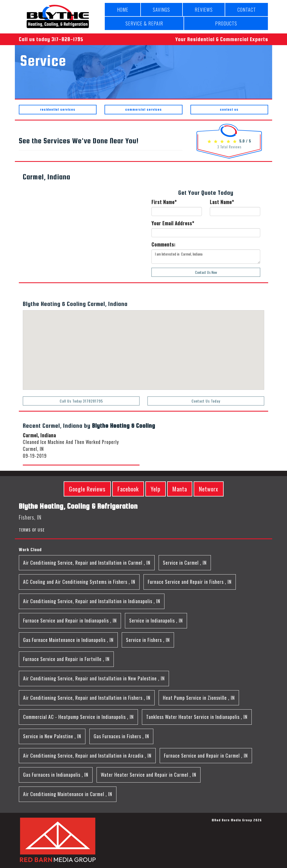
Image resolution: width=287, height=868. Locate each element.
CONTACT (247, 10)
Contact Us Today (206, 401)
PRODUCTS (226, 23)
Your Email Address (173, 223)
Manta (180, 489)
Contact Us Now (206, 272)
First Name (164, 202)
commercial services (144, 109)
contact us (229, 109)
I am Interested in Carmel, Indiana (206, 257)
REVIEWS (204, 10)
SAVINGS (161, 10)
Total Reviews (229, 147)
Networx (209, 489)
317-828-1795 (67, 39)
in (87, 563)
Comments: (163, 245)
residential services (58, 109)
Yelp (156, 489)
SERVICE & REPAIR (144, 23)
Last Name (222, 202)
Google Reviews (87, 489)
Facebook (128, 489)
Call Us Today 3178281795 (81, 401)
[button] (123, 329)
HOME (123, 10)
